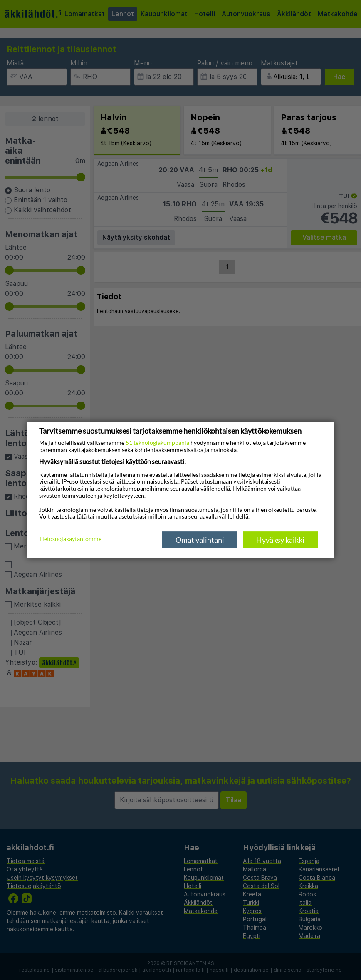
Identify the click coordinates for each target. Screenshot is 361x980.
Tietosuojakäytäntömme (70, 539)
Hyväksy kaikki (280, 540)
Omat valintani (200, 540)
